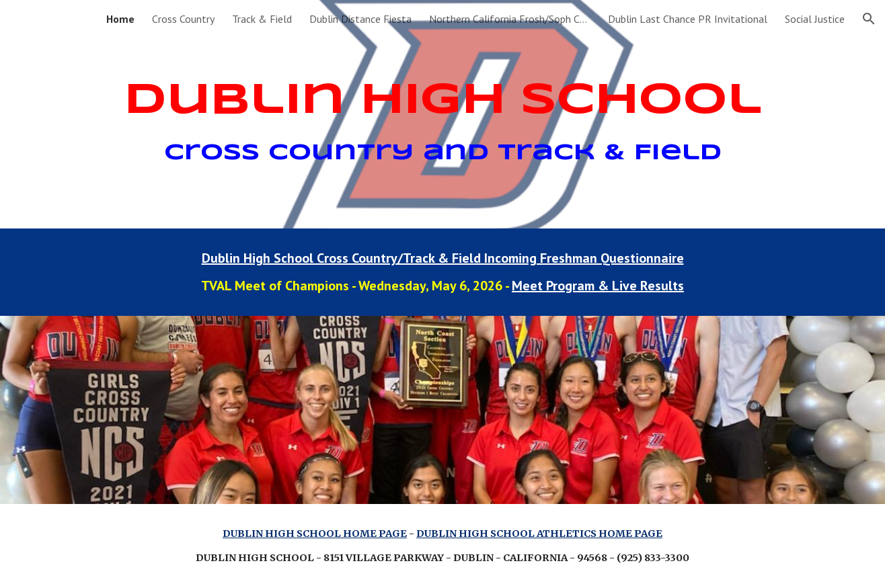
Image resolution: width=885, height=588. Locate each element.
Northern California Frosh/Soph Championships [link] (510, 19)
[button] (869, 19)
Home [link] (120, 19)
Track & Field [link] (262, 19)
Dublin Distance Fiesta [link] (360, 19)
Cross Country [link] (183, 19)
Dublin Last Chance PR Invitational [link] (688, 19)
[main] (442, 115)
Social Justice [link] (815, 19)
